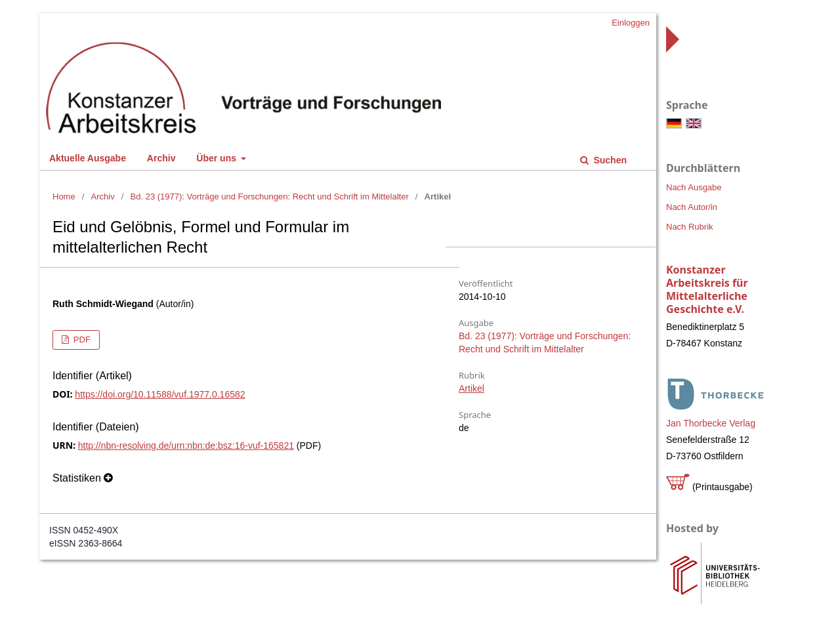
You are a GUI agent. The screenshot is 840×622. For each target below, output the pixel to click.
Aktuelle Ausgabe (88, 158)
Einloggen (631, 23)
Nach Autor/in (692, 207)
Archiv (161, 158)
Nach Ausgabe (694, 187)
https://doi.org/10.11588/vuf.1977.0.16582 (160, 394)
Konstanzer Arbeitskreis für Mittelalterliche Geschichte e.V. (707, 289)
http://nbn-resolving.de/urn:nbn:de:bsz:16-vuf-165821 (186, 446)
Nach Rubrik (690, 227)
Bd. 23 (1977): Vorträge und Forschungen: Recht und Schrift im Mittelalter (270, 197)
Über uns (218, 158)
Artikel (472, 388)
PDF (81, 340)
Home (64, 197)
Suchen (609, 160)
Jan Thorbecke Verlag (711, 423)
